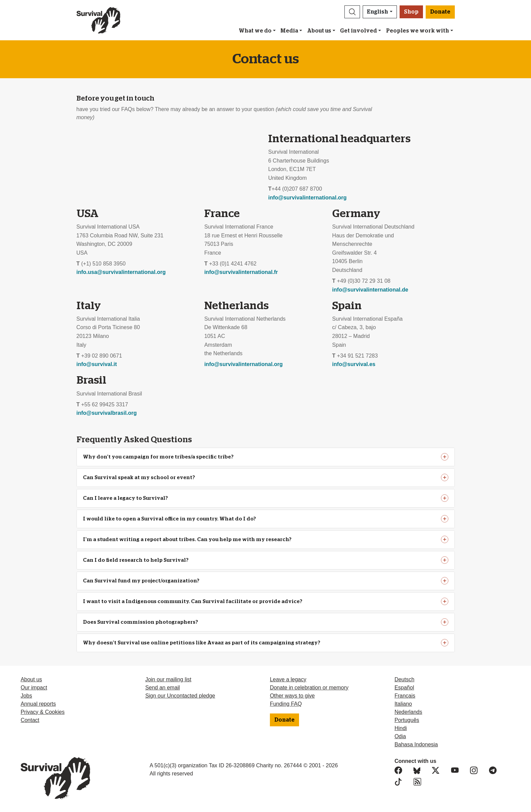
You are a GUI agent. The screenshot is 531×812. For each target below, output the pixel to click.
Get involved (358, 31)
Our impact (34, 688)
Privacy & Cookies (43, 712)
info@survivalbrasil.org (107, 413)
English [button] (378, 12)
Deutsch (405, 679)
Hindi (401, 728)
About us (319, 31)
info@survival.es (354, 364)
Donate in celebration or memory (309, 688)
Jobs (26, 696)
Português (407, 720)
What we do (255, 31)
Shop (411, 12)
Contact (30, 720)
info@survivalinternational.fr (241, 272)
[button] (352, 12)
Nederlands (408, 712)
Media (289, 31)
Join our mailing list (168, 679)
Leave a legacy (288, 679)
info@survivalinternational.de (370, 290)
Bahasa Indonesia (416, 744)
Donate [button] (440, 12)
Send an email (163, 688)
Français (405, 696)
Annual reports (38, 704)
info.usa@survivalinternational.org (121, 272)
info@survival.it (97, 364)
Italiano (403, 704)
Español (404, 688)
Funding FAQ (286, 704)
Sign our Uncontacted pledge (180, 696)
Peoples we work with (418, 31)
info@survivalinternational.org (307, 198)
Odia (400, 736)
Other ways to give (292, 696)
